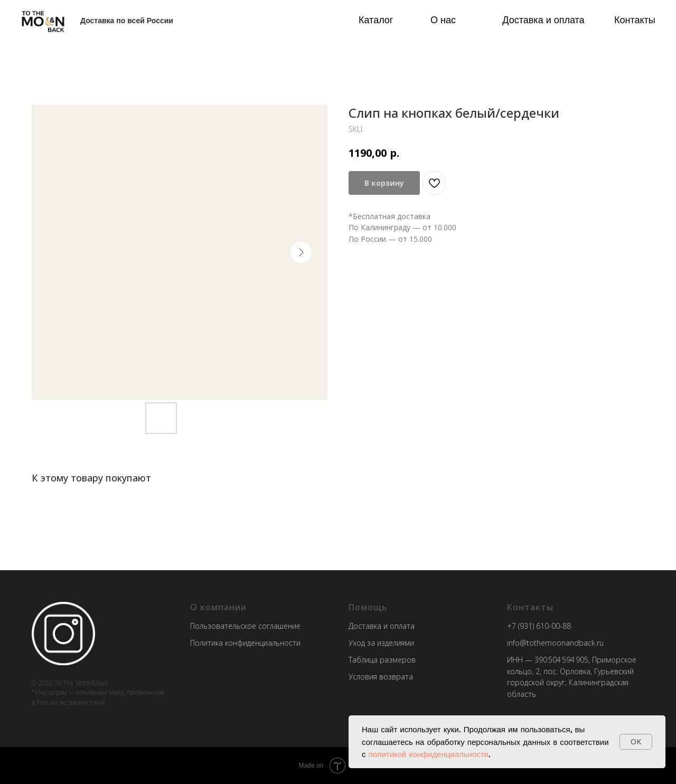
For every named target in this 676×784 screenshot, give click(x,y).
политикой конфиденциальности (429, 754)
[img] (43, 21)
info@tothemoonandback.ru (555, 643)
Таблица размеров (382, 660)
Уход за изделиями (381, 643)
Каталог (376, 20)
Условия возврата (381, 677)
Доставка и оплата (543, 20)
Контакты (635, 20)
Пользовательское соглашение (245, 626)
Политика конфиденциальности (245, 643)
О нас (443, 20)
